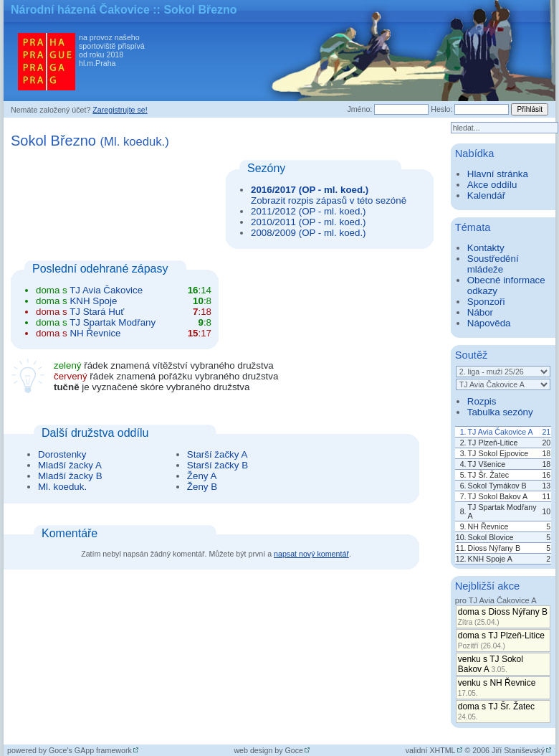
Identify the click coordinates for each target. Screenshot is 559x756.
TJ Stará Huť (97, 312)
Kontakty (486, 248)
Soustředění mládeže (493, 264)
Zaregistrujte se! (120, 110)
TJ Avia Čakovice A (501, 432)
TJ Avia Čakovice (106, 290)
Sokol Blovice (491, 537)
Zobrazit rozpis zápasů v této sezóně (329, 200)
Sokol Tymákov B (497, 486)
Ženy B (202, 487)
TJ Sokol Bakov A (498, 496)
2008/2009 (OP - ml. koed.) (309, 233)
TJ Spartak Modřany (113, 322)
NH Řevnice (95, 333)
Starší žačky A (217, 454)
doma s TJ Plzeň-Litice (501, 640)
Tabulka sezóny (500, 412)
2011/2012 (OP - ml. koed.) (309, 211)
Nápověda (489, 323)
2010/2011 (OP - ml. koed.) (309, 222)
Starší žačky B (218, 465)
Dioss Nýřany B (494, 548)
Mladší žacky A (70, 465)
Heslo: (441, 109)
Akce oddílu (492, 185)
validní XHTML (431, 750)
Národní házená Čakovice (80, 10)
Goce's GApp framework (90, 750)
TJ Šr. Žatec (488, 475)
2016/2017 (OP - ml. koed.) (310, 190)
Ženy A (202, 476)
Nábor (480, 312)
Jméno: (359, 109)
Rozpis (482, 401)
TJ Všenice (487, 464)
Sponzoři (486, 302)
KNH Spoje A (490, 559)
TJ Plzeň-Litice (493, 443)
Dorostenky (62, 454)
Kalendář (486, 195)
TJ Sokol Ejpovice (498, 453)
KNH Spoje (93, 301)
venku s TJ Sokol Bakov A (491, 664)
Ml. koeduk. (62, 487)
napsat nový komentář (311, 554)
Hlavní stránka (498, 174)
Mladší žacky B (70, 476)
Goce (294, 750)
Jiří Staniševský (518, 750)
